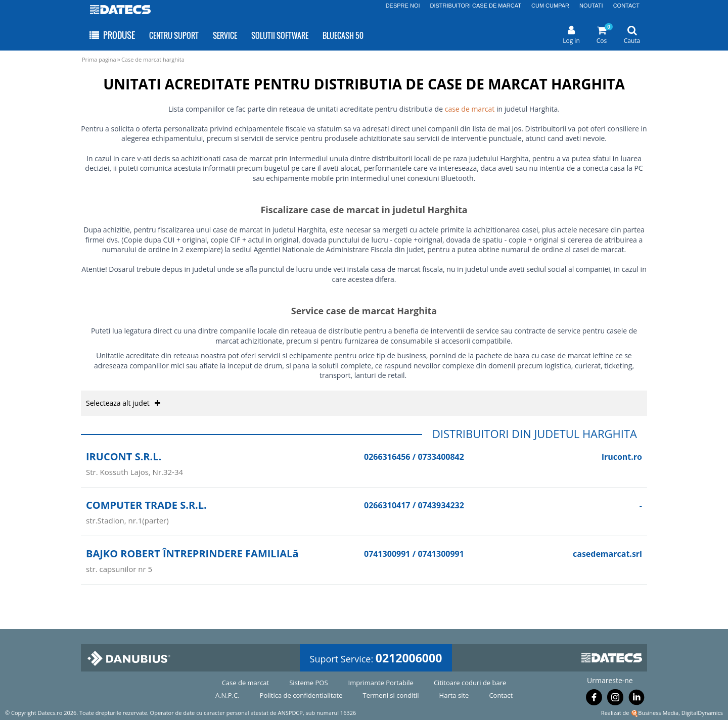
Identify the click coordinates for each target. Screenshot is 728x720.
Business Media (658, 713)
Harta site (454, 695)
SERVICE (225, 35)
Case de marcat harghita (153, 59)
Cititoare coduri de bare (470, 683)
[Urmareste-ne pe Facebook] (594, 699)
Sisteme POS (308, 683)
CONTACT (626, 6)
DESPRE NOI (403, 6)
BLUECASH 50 (343, 35)
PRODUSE (111, 35)
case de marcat (470, 109)
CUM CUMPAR (550, 6)
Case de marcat (246, 683)
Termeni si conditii (391, 695)
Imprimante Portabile (381, 683)
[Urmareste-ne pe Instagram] (615, 699)
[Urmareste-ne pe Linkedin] (636, 699)
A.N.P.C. (227, 695)
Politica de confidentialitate (301, 695)
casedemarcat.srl (607, 554)
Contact (501, 695)
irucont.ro (622, 457)
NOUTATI (591, 6)
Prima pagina (99, 59)
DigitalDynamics (702, 713)
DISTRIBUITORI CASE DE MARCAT (476, 6)
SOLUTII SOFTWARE (280, 35)
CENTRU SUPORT (174, 35)
